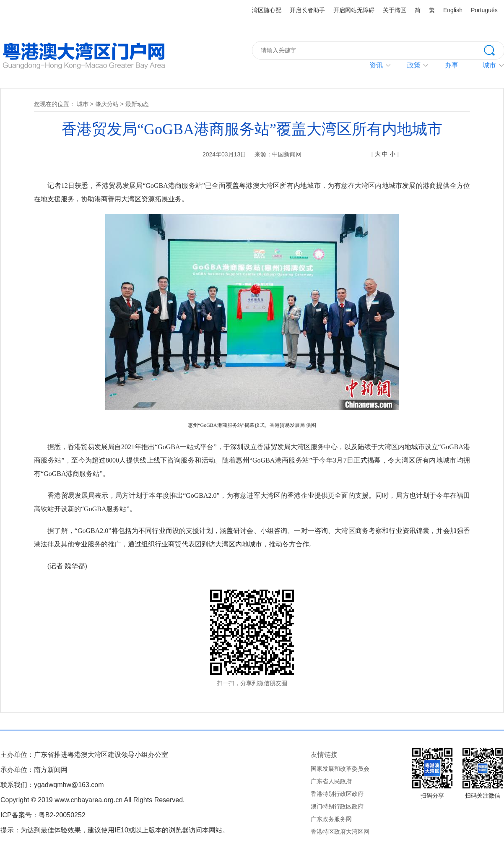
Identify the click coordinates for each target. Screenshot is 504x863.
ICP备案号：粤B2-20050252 (43, 815)
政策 (414, 65)
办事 (452, 65)
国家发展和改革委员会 (340, 769)
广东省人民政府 (331, 781)
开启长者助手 (307, 10)
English (453, 10)
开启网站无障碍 (354, 10)
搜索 (494, 49)
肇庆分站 (107, 104)
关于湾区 (395, 10)
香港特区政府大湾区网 (340, 832)
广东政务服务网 (331, 819)
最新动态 (137, 104)
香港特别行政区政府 (337, 794)
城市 (83, 104)
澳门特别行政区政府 (337, 806)
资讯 (376, 65)
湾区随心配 (267, 10)
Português (484, 10)
